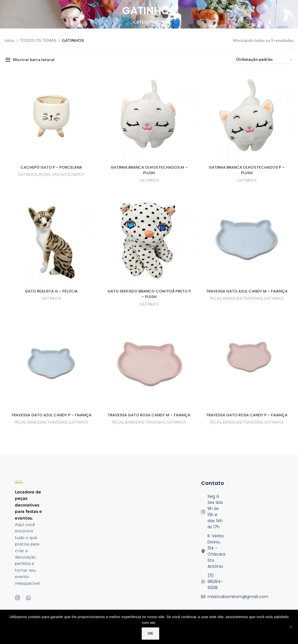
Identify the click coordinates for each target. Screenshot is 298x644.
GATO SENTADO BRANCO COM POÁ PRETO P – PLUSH (149, 295)
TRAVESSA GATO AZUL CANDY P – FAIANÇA (51, 420)
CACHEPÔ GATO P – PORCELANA (51, 168)
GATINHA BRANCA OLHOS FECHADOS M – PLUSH (149, 171)
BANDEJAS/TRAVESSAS (243, 305)
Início (10, 40)
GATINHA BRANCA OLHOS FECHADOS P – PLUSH (247, 171)
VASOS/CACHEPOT (69, 175)
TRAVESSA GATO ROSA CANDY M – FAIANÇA (149, 420)
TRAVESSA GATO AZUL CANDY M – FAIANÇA (247, 295)
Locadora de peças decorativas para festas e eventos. (28, 511)
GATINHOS (26, 175)
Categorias (147, 22)
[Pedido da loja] (265, 60)
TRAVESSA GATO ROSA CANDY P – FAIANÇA (248, 420)
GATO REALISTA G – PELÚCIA (51, 292)
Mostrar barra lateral (34, 59)
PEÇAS (44, 175)
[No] (291, 627)
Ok (150, 633)
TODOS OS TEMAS (38, 40)
